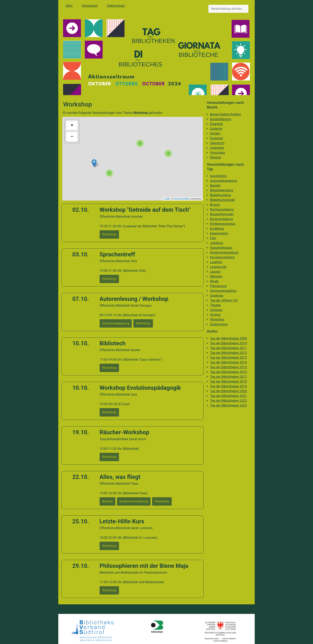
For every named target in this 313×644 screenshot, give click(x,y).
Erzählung (217, 229)
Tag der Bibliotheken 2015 (228, 367)
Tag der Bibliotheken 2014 (228, 362)
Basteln (215, 186)
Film (213, 238)
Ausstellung (218, 176)
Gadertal (216, 129)
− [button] (72, 137)
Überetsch (217, 143)
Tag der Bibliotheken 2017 (228, 377)
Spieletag (217, 296)
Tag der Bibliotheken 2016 (228, 372)
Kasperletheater (221, 248)
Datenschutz (116, 6)
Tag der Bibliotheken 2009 (228, 338)
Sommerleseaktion (223, 291)
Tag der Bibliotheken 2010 (228, 343)
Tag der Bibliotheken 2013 (228, 358)
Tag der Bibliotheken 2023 (228, 405)
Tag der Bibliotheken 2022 (228, 401)
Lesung (215, 272)
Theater (215, 305)
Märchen (216, 276)
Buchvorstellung (221, 219)
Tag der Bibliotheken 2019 (228, 386)
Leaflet (167, 199)
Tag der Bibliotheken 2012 (228, 353)
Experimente (219, 233)
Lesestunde (218, 267)
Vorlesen (216, 310)
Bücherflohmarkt (222, 214)
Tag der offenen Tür (224, 300)
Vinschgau (217, 153)
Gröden (215, 133)
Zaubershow (219, 324)
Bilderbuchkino (221, 195)
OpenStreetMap (182, 199)
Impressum (90, 6)
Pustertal (216, 138)
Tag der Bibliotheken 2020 (228, 391)
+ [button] (72, 126)
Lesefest (216, 262)
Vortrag (215, 315)
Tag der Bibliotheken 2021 (228, 396)
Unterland (217, 148)
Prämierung (218, 286)
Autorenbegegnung (223, 181)
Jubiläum (217, 243)
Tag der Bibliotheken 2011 (228, 348)
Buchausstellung (222, 209)
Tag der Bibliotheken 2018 (228, 382)
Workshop (217, 320)
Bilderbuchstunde (222, 200)
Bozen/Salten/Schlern (225, 114)
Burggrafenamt (221, 119)
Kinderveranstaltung (224, 253)
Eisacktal (216, 124)
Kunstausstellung (222, 257)
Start (69, 6)
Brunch (215, 205)
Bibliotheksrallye (222, 190)
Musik (214, 281)
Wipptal (215, 157)
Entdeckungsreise (223, 224)
